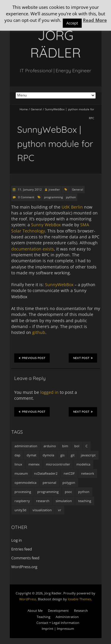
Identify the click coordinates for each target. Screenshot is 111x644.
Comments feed (25, 558)
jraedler (54, 189)
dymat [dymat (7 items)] (32, 455)
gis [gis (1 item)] (62, 455)
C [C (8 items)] (87, 446)
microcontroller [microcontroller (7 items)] (58, 464)
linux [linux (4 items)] (18, 464)
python (71, 197)
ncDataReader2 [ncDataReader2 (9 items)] (46, 473)
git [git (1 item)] (73, 455)
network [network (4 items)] (88, 473)
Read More (95, 20)
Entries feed (22, 549)
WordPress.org (24, 567)
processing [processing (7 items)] (23, 492)
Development (58, 611)
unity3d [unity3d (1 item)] (20, 510)
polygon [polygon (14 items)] (69, 482)
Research (81, 611)
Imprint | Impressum (58, 629)
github (39, 332)
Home (24, 109)
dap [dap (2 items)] (17, 455)
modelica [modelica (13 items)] (83, 464)
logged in (49, 392)
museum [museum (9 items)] (21, 473)
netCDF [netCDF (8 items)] (69, 473)
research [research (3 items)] (43, 501)
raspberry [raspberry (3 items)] (22, 501)
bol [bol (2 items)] (77, 446)
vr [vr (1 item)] (60, 510)
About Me (35, 611)
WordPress (28, 599)
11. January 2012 (29, 189)
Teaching (44, 617)
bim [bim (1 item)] (65, 446)
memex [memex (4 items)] (34, 464)
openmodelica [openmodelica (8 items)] (25, 482)
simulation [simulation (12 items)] (64, 501)
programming (53, 197)
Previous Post (32, 358)
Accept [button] (72, 23)
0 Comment (26, 197)
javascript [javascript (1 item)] (88, 455)
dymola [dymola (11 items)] (48, 455)
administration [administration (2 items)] (26, 446)
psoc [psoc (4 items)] (68, 492)
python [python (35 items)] (84, 492)
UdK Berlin (72, 207)
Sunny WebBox (46, 225)
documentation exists (33, 249)
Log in (17, 540)
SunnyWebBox (59, 285)
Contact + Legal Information (58, 623)
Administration (67, 617)
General (36, 109)
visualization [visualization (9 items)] (42, 510)
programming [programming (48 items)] (48, 492)
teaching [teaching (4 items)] (85, 501)
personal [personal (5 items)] (49, 482)
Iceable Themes (79, 599)
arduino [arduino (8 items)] (50, 446)
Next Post (83, 358)
